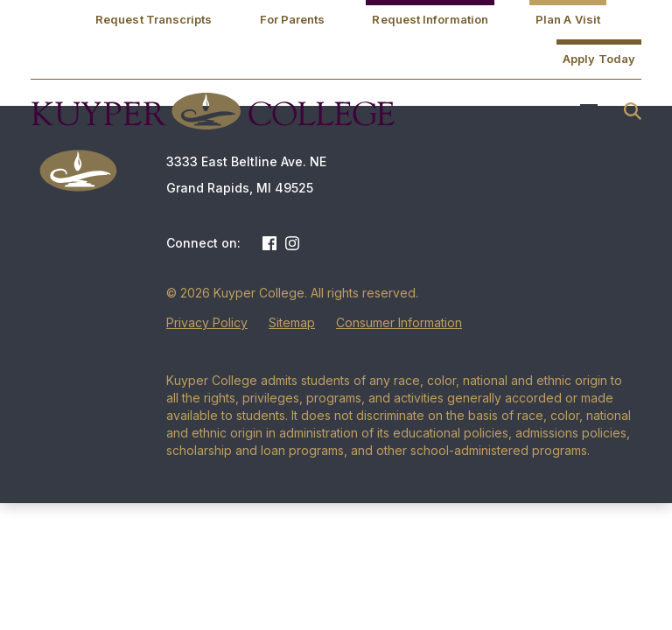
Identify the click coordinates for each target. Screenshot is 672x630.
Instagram (292, 243)
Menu (589, 111)
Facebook (269, 243)
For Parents (293, 19)
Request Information (430, 19)
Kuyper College (213, 111)
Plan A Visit (568, 19)
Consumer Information (399, 322)
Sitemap (292, 322)
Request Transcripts (154, 19)
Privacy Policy (207, 322)
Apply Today (599, 59)
